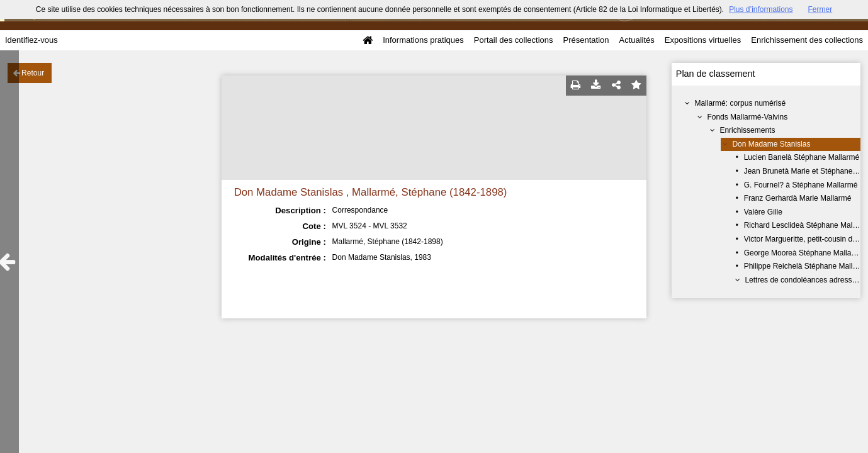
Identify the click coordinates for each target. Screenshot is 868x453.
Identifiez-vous (31, 40)
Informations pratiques (423, 40)
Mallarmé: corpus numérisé (740, 103)
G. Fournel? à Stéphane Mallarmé (801, 185)
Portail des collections (514, 40)
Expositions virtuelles (703, 40)
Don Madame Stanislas (771, 144)
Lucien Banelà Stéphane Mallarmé (802, 157)
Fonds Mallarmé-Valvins (747, 117)
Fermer (820, 9)
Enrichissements (747, 130)
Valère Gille (763, 212)
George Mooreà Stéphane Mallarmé (804, 253)
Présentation (586, 40)
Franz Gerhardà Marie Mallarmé (798, 198)
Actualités (636, 40)
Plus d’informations (761, 9)
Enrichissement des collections (807, 40)
